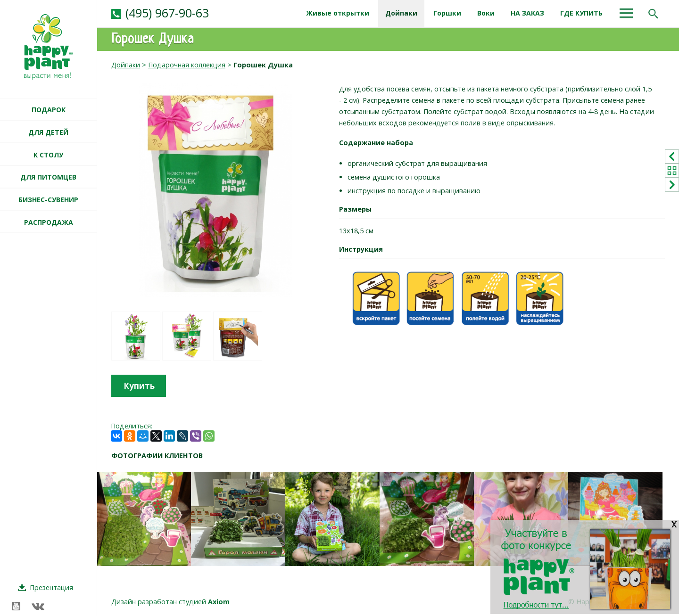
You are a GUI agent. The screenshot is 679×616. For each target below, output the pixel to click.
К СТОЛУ (48, 155)
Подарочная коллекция (187, 65)
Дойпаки (126, 65)
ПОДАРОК (49, 110)
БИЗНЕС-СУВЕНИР (48, 200)
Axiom (219, 602)
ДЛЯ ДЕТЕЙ (48, 132)
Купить (139, 386)
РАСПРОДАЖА (49, 222)
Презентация (51, 587)
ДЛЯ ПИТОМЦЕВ (48, 177)
